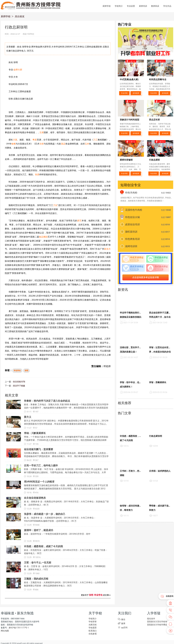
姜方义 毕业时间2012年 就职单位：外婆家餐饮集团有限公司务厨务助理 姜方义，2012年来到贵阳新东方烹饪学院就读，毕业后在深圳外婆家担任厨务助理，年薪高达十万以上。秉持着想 (66, 424)
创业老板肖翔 (19, 382)
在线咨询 (170, 596)
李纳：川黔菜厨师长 (35, 433)
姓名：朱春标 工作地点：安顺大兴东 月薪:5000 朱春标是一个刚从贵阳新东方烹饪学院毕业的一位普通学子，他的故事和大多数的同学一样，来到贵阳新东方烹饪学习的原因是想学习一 (66, 408)
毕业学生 (17, 371)
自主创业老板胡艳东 (35, 498)
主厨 (42, 132)
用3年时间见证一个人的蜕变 (39, 482)
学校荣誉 (92, 622)
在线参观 (92, 634)
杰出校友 (20, 16)
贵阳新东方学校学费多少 (157, 625)
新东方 (107, 249)
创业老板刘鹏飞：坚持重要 (39, 449)
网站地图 (5, 631)
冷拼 (42, 144)
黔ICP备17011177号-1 (18, 628)
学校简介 (119, 6)
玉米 (87, 144)
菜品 (63, 144)
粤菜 (35, 140)
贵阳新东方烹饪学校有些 (157, 622)
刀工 (95, 140)
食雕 (13, 144)
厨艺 (79, 221)
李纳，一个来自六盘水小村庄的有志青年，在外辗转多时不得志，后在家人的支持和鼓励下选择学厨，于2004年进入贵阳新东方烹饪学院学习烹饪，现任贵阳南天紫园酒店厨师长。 (66, 440)
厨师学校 (107, 6)
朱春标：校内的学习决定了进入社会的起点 (47, 401)
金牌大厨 (18, 70)
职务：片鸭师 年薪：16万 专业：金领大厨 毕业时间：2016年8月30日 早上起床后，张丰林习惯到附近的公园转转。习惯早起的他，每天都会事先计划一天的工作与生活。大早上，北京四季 (66, 472)
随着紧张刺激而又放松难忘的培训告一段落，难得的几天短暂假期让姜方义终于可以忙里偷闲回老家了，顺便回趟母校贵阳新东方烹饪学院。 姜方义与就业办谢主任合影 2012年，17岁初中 (66, 489)
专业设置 (131, 6)
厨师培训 (143, 6)
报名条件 (151, 619)
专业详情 (124, 93)
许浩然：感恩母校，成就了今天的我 (43, 546)
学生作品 (167, 6)
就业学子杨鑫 (19, 386)
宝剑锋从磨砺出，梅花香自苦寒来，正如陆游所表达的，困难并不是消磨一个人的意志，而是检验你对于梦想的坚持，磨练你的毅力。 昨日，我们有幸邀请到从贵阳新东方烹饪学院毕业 (66, 456)
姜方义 (28, 417)
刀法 (55, 205)
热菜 (37, 175)
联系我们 (92, 631)
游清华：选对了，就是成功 (39, 530)
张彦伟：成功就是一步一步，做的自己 (45, 514)
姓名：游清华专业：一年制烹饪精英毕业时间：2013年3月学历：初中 (57, 534)
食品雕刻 (43, 237)
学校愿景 (92, 628)
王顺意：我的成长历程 (36, 579)
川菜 (15, 140)
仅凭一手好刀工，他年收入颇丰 (41, 465)
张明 (26, 371)
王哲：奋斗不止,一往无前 (38, 563)
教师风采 (155, 6)
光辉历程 (92, 625)
